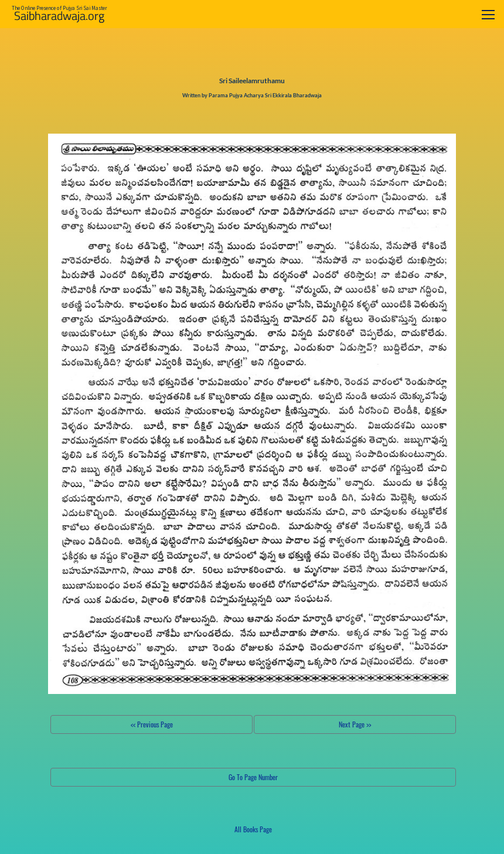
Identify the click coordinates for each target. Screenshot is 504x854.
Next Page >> (355, 724)
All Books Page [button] (253, 829)
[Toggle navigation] (488, 14)
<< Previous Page (152, 724)
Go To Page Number (253, 777)
